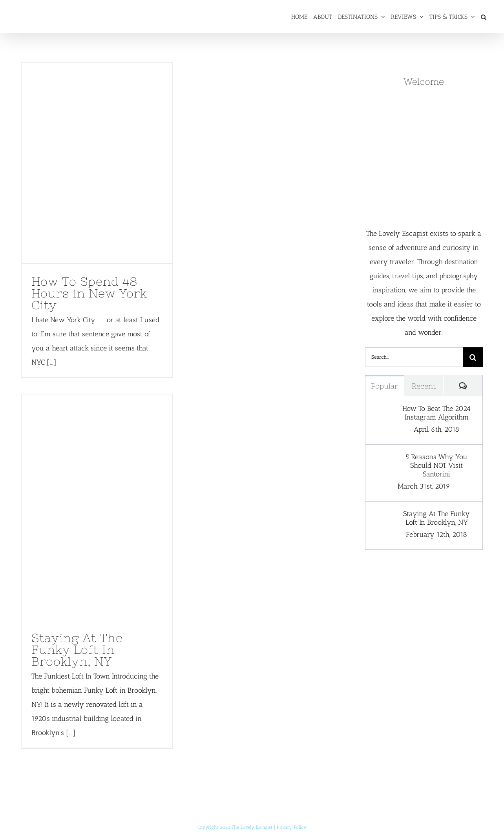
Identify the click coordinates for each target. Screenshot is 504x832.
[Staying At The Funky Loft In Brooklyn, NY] (382, 516)
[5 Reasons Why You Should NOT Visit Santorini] (382, 460)
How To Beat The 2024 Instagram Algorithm (436, 413)
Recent (424, 386)
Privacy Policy (292, 827)
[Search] (473, 357)
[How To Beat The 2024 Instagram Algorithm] (382, 411)
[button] (484, 16)
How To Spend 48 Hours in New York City (89, 293)
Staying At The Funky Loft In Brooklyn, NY (77, 650)
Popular (384, 386)
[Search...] (414, 357)
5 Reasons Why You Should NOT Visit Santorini (436, 465)
